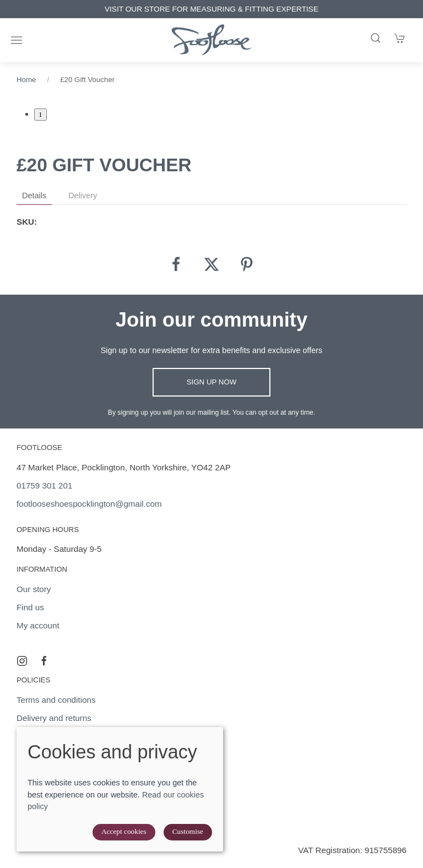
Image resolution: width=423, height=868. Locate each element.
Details (34, 196)
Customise (188, 831)
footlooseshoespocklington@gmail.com (89, 504)
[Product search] (376, 38)
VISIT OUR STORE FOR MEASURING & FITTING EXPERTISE (223, 9)
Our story (34, 589)
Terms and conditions (56, 700)
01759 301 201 (44, 485)
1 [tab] (40, 114)
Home (26, 80)
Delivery (83, 196)
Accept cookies (124, 831)
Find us (30, 607)
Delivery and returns (54, 718)
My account (38, 625)
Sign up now (212, 382)
